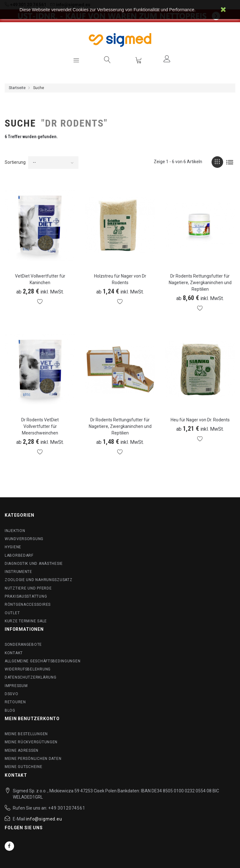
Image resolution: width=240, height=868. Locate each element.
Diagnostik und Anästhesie (34, 564)
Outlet (12, 613)
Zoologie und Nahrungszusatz (38, 580)
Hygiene (13, 547)
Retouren (15, 702)
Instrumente (18, 572)
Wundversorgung (24, 539)
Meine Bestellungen (26, 734)
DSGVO (12, 694)
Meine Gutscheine (24, 767)
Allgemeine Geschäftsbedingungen (42, 661)
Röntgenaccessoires (28, 605)
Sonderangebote (23, 645)
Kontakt (14, 653)
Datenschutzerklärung (30, 677)
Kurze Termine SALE (26, 621)
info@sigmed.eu (44, 819)
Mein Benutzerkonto (32, 719)
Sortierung (15, 162)
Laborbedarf (19, 555)
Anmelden (167, 59)
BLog (10, 710)
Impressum (16, 686)
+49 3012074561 (67, 808)
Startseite (17, 88)
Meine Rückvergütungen (31, 742)
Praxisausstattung (26, 596)
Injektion (15, 531)
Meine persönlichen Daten (33, 759)
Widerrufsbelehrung (28, 669)
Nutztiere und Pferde (28, 588)
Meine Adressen (22, 750)
